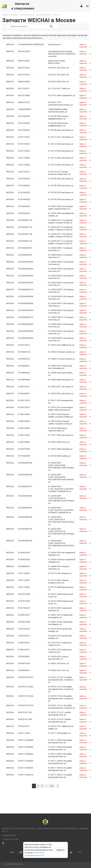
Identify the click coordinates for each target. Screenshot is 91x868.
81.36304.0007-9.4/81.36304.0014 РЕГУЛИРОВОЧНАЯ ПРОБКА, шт (61, 521)
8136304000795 (25, 529)
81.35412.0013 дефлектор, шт (61, 345)
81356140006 (24, 428)
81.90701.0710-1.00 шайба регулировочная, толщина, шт (62, 707)
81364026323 (24, 552)
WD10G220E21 (24, 51)
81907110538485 (26, 747)
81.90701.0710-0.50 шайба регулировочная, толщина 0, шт (61, 698)
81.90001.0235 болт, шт (59, 663)
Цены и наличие (83, 46)
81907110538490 (26, 754)
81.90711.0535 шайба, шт (60, 733)
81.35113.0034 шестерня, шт (61, 158)
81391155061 (24, 580)
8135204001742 (25, 241)
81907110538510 (26, 775)
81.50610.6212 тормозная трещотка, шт (60, 644)
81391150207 (24, 573)
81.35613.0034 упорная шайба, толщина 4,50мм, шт (61, 415)
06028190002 (24, 81)
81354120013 (24, 345)
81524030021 (24, 656)
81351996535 (24, 192)
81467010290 (24, 601)
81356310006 (24, 449)
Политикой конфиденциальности (34, 854)
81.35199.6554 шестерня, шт (61, 199)
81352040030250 (26, 276)
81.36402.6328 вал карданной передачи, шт (62, 561)
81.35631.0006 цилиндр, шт (60, 449)
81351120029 (24, 151)
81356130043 (24, 421)
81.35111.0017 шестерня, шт (61, 137)
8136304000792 (25, 496)
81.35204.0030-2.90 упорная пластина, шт (61, 305)
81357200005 (24, 456)
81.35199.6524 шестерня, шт (61, 185)
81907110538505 (26, 768)
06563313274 (24, 102)
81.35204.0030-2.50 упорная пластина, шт (61, 277)
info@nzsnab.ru (9, 835)
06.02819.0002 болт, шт (59, 81)
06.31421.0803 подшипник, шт (62, 95)
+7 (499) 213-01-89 (10, 839)
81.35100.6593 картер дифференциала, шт (58, 117)
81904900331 (24, 670)
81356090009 (24, 380)
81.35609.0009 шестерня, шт (61, 380)
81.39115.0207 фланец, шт (60, 573)
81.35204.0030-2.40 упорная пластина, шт (61, 270)
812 (52, 786)
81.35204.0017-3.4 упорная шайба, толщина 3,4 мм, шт (60, 228)
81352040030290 (26, 303)
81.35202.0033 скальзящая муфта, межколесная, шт (61, 207)
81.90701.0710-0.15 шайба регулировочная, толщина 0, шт (61, 680)
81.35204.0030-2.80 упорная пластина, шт (61, 298)
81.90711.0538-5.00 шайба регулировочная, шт (60, 762)
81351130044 (24, 165)
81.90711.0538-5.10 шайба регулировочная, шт (60, 776)
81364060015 (24, 566)
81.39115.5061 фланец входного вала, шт (58, 581)
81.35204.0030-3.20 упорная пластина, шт (61, 325)
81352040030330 (26, 331)
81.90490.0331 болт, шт (59, 670)
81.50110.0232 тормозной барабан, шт (60, 609)
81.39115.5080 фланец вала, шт (61, 588)
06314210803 (24, 95)
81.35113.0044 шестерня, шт (61, 165)
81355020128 (24, 352)
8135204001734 (25, 227)
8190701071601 (25, 712)
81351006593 (24, 116)
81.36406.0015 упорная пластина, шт (59, 568)
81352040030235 (26, 262)
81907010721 (24, 726)
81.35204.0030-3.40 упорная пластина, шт (61, 339)
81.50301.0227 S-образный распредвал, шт (60, 616)
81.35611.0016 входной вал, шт (61, 402)
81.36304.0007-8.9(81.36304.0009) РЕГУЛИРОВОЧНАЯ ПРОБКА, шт (61, 478)
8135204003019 (25, 248)
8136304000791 (25, 486)
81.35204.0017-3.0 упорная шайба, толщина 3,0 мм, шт (60, 221)
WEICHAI (10, 44)
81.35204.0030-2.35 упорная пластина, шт (61, 263)
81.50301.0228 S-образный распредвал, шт (60, 623)
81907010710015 (26, 677)
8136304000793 (25, 508)
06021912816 (24, 75)
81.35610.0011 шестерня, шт (61, 386)
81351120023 (24, 144)
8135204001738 (25, 234)
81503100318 (24, 629)
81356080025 (24, 373)
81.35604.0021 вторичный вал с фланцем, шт (60, 367)
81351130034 (24, 158)
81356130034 (24, 414)
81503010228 (24, 622)
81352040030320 (26, 324)
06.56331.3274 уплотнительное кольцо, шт (61, 104)
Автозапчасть (55, 44)
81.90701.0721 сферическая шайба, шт (61, 727)
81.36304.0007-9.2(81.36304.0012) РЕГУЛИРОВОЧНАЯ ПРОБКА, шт (61, 499)
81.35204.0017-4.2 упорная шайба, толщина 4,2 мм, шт (60, 242)
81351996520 (24, 179)
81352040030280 (26, 296)
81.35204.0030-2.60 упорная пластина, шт (61, 284)
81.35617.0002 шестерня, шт (61, 435)
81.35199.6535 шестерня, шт (61, 192)
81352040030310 (26, 317)
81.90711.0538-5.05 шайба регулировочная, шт (60, 769)
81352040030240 (26, 269)
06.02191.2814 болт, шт (59, 68)
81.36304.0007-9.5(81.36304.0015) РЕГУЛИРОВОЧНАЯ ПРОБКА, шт (61, 532)
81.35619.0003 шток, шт (59, 442)
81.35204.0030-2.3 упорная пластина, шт (60, 256)
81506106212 (24, 643)
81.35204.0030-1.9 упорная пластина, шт (60, 249)
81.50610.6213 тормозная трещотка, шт (60, 651)
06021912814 (24, 68)
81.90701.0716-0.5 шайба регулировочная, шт (60, 720)
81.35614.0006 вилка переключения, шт (58, 429)
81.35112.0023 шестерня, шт (61, 144)
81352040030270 (26, 289)
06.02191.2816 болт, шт (59, 75)
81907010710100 (26, 705)
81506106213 (24, 650)
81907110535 (24, 733)
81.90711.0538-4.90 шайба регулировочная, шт (60, 755)
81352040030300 (26, 310)
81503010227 (24, 615)
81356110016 (24, 400)
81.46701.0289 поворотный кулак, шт (61, 595)
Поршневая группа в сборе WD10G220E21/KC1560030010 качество (62, 54)
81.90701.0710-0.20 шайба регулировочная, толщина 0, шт (61, 689)
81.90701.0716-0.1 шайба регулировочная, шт (60, 714)
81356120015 (24, 407)
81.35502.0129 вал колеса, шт (62, 359)
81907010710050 (26, 696)
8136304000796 (25, 541)
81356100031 (24, 393)
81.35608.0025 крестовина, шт (60, 374)
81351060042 (24, 130)
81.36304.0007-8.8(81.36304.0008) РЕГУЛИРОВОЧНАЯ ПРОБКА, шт (61, 466)
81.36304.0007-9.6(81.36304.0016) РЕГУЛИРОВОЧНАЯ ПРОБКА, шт (61, 544)
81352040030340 (26, 338)
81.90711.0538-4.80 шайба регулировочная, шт (60, 741)
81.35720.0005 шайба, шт (60, 456)
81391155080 (24, 587)
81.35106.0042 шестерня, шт (61, 130)
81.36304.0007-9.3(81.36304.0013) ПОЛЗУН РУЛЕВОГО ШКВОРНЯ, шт (61, 510)
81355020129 (24, 359)
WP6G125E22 (24, 61)
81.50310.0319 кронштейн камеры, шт (60, 637)
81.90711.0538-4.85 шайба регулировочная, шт (60, 748)
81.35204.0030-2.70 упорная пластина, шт (61, 291)
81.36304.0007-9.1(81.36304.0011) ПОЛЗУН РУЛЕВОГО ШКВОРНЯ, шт (61, 489)
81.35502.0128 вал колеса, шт (62, 352)
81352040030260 (26, 283)
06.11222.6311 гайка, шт (59, 88)
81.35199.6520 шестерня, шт (61, 179)
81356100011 (24, 386)
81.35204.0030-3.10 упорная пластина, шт (61, 318)
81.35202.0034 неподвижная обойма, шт (61, 214)
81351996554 (24, 199)
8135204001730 (25, 220)
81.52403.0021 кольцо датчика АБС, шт (58, 658)
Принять (61, 850)
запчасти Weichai (31, 35)
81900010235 (24, 663)
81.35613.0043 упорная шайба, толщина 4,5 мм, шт (60, 422)
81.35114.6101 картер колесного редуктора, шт (59, 173)
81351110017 (24, 137)
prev (58, 786)
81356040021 (24, 366)
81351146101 (24, 172)
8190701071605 (25, 719)
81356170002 (24, 435)
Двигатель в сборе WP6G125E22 (57, 62)
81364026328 (24, 559)
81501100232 (24, 608)
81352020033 (24, 206)
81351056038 (24, 123)
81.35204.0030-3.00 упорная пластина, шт (61, 311)
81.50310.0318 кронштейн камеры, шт (60, 630)
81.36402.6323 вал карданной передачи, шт (62, 554)
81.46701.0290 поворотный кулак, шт (61, 602)
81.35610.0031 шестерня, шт (61, 393)
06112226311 (24, 88)
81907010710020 (26, 687)
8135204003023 (25, 255)
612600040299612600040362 (31, 44)
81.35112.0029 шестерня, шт (61, 151)
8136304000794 (25, 517)
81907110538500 (26, 761)
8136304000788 (25, 463)
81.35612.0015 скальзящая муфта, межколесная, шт (61, 409)
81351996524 (24, 185)
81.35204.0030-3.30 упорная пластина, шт (61, 332)
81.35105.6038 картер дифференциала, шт (58, 124)
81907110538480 (26, 740)
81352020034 (24, 213)
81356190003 (24, 442)
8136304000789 (25, 475)
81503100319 (24, 636)
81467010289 (24, 594)
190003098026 (25, 109)
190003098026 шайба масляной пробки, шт (58, 110)
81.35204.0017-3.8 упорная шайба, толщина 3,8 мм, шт (60, 235)
